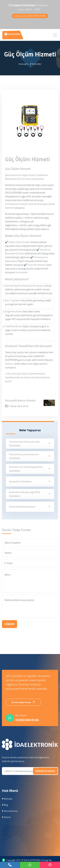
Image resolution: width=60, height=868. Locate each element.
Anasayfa (23, 64)
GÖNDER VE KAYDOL (45, 771)
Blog (5, 805)
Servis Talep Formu (24, 702)
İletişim (6, 817)
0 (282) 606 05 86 (30, 16)
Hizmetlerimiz (10, 811)
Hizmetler (37, 64)
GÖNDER (9, 624)
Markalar (7, 799)
